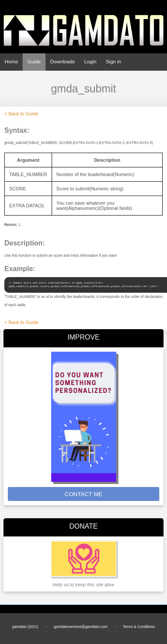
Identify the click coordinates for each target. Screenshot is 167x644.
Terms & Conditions (139, 627)
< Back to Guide (21, 114)
